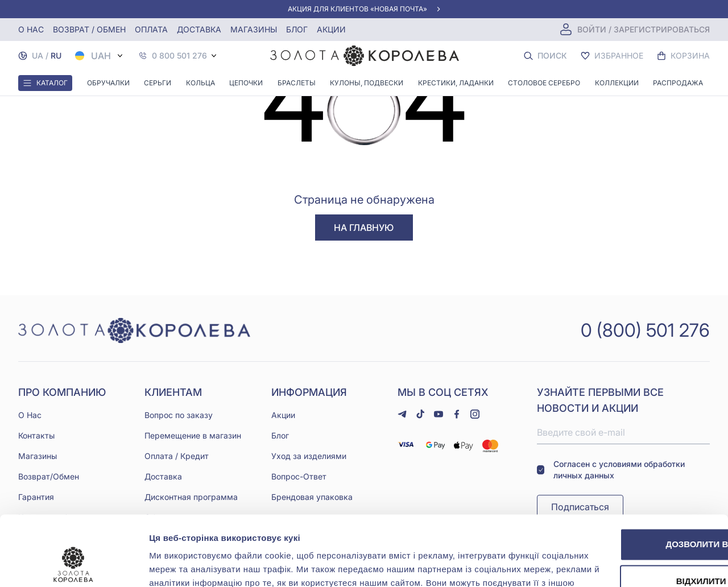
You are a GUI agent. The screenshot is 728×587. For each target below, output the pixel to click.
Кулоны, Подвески (367, 83)
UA (38, 55)
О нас (31, 29)
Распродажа (678, 83)
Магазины (254, 29)
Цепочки (246, 83)
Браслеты (297, 83)
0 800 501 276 (179, 56)
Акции (331, 29)
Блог (297, 29)
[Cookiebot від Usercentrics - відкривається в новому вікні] (74, 565)
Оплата (151, 29)
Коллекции (617, 83)
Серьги (158, 83)
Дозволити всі (633, 467)
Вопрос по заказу (179, 415)
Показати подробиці (192, 565)
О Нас (30, 415)
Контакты (36, 435)
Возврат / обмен (89, 29)
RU (56, 55)
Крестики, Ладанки (456, 83)
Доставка (199, 29)
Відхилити (633, 504)
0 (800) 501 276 (645, 330)
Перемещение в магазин (193, 435)
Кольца (200, 83)
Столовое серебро (544, 83)
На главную (364, 228)
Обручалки (108, 83)
